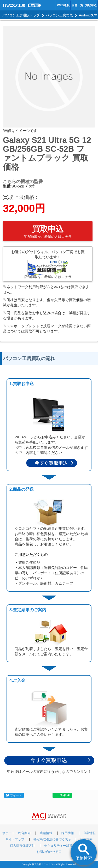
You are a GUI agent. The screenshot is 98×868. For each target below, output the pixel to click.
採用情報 (68, 833)
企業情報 (89, 833)
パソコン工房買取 (59, 15)
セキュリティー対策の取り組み (66, 846)
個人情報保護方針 (22, 846)
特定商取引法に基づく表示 (52, 839)
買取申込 (91, 5)
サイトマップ (15, 839)
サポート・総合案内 (16, 833)
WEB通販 (63, 5)
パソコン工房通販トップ (21, 15)
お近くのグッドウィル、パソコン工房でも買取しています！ (48, 264)
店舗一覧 (77, 5)
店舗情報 (46, 833)
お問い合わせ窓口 (49, 852)
